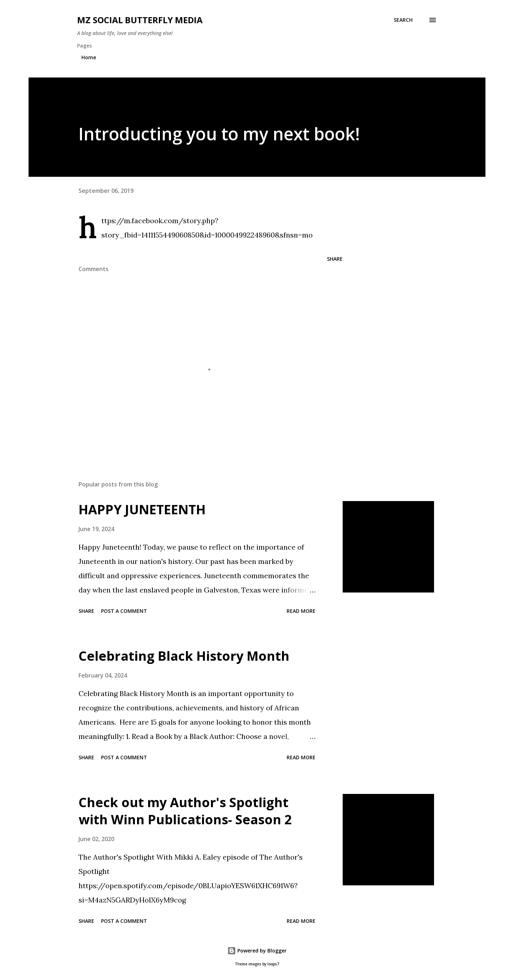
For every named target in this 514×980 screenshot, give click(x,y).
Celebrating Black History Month (184, 656)
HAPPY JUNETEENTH (142, 509)
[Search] (403, 20)
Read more (301, 611)
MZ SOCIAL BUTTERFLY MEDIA (140, 20)
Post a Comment (124, 611)
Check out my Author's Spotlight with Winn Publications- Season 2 (185, 811)
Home (89, 57)
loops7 (273, 964)
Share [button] (335, 259)
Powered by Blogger (257, 951)
